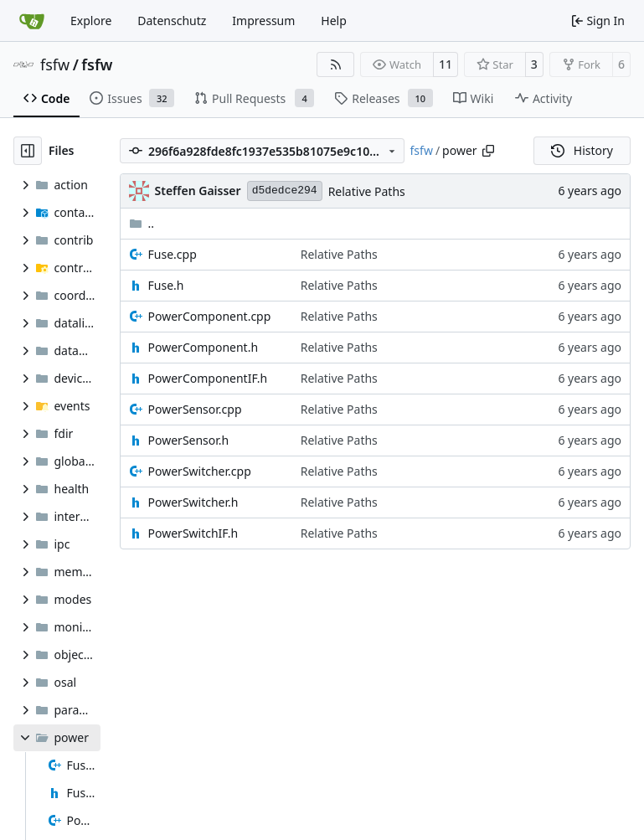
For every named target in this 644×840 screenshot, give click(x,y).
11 (446, 64)
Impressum (263, 21)
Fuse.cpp (173, 254)
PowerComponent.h (204, 347)
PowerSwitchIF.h (193, 533)
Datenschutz (172, 21)
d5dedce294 (285, 191)
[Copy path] (488, 151)
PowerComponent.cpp (210, 316)
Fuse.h (166, 285)
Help (334, 21)
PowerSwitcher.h (193, 502)
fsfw (55, 64)
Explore (91, 21)
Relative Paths (367, 191)
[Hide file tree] (28, 151)
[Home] (32, 21)
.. (142, 223)
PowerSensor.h (189, 440)
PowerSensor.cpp (195, 409)
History (582, 150)
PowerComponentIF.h (208, 378)
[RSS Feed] (336, 64)
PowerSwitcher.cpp (200, 471)
